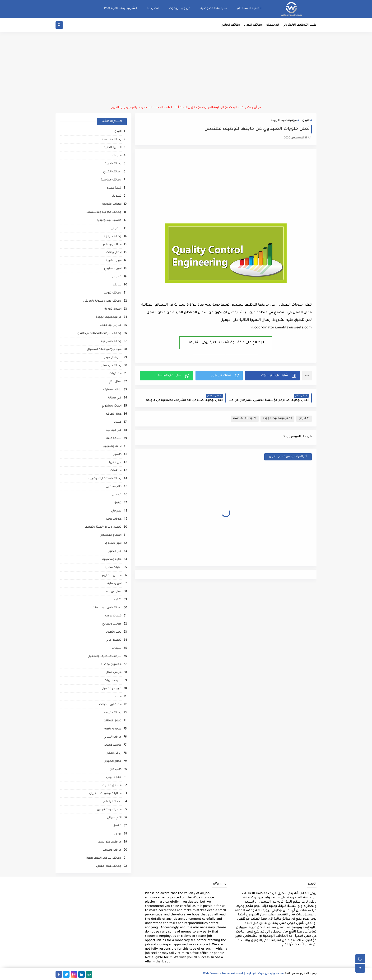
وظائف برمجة (113, 237)
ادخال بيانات (114, 253)
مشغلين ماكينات (110, 705)
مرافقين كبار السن (110, 842)
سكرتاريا (116, 229)
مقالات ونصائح (112, 624)
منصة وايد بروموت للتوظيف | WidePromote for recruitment (243, 974)
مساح (118, 697)
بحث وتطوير (114, 632)
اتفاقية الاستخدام (249, 9)
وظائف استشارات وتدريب (105, 479)
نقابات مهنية (113, 568)
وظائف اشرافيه (111, 342)
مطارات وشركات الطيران (105, 794)
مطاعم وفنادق (112, 245)
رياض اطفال (114, 753)
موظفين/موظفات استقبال (104, 350)
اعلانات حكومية (112, 204)
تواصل (117, 826)
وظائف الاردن (253, 25)
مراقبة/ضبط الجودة (284, 121)
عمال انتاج (115, 382)
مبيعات (117, 156)
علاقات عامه (114, 519)
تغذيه (118, 600)
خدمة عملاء (114, 188)
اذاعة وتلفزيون (112, 447)
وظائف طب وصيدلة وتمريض (102, 301)
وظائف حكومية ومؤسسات (104, 212)
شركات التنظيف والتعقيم (105, 656)
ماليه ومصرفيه (112, 560)
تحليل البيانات (112, 721)
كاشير (118, 455)
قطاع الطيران (113, 761)
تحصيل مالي (114, 640)
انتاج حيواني (114, 818)
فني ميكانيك (114, 430)
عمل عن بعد (114, 592)
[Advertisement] (186, 69)
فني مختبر (115, 552)
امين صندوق (113, 543)
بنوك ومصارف (112, 390)
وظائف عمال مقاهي (109, 866)
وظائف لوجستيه (111, 366)
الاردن (306, 121)
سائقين (116, 285)
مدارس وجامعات (111, 325)
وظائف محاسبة (111, 180)
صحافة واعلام (112, 802)
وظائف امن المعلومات (107, 608)
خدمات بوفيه (113, 616)
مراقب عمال (114, 673)
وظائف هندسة (245, 418)
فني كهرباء (114, 463)
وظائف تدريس (112, 293)
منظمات (116, 471)
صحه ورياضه (113, 729)
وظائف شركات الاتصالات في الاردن (99, 334)
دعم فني (116, 511)
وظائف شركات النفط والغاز (104, 858)
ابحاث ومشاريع (112, 406)
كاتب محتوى (114, 487)
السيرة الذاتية (113, 148)
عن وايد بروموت (180, 9)
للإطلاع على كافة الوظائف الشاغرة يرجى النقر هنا (226, 343)
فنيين (118, 422)
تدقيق (118, 503)
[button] (272, 376)
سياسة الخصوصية (214, 9)
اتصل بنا (153, 9)
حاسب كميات (113, 745)
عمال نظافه (114, 414)
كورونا (118, 834)
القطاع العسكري (111, 535)
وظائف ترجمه (113, 713)
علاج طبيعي (114, 778)
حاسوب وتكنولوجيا (109, 220)
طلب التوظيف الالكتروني (300, 25)
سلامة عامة (114, 438)
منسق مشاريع (112, 576)
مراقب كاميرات (112, 850)
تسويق (117, 196)
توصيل (117, 495)
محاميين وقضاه (111, 665)
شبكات (117, 648)
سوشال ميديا (112, 358)
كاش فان (116, 769)
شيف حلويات (113, 681)
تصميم (117, 277)
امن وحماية (114, 584)
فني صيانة (115, 398)
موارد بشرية (114, 261)
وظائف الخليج (231, 25)
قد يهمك (273, 25)
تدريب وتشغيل (112, 689)
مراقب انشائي (113, 737)
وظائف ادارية (113, 164)
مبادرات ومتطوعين (109, 810)
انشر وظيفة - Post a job (121, 9)
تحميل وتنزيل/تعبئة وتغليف (103, 527)
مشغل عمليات (112, 786)
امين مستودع (113, 269)
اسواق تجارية (113, 309)
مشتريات (115, 374)
